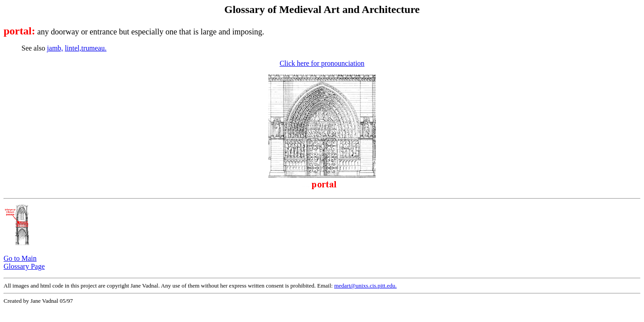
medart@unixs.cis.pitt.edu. (365, 286)
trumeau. (94, 48)
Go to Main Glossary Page (24, 262)
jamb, (55, 48)
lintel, (73, 48)
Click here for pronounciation (322, 63)
